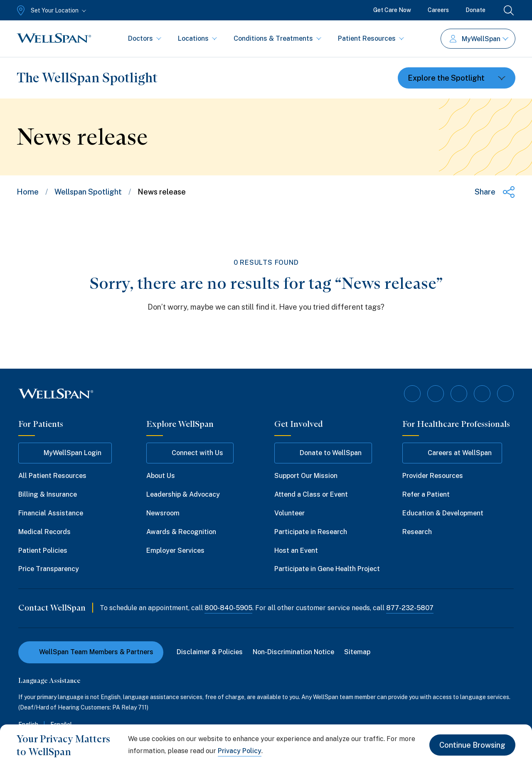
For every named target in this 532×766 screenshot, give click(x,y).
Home (28, 192)
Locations (197, 38)
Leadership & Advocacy (183, 494)
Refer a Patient (426, 494)
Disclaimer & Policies (210, 652)
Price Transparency (49, 569)
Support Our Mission (306, 476)
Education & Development (443, 513)
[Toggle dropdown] (457, 78)
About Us (161, 476)
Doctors (145, 38)
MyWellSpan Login (65, 453)
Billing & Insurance (48, 494)
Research (417, 532)
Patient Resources (371, 38)
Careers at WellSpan (452, 453)
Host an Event (296, 550)
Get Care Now (392, 10)
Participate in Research (311, 532)
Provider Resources (433, 476)
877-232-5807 (410, 608)
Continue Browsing (472, 745)
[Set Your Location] (50, 10)
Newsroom (163, 513)
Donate (475, 10)
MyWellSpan (479, 39)
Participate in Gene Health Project (327, 569)
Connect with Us (190, 453)
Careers (438, 10)
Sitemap (357, 652)
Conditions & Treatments (277, 38)
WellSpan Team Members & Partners (91, 652)
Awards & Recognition (181, 532)
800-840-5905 (228, 608)
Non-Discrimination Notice (293, 652)
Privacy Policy (240, 751)
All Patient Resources (52, 476)
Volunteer (289, 513)
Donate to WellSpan (323, 453)
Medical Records (44, 532)
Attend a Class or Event (311, 494)
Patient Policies (43, 550)
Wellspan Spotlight (88, 192)
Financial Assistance (51, 513)
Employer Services (175, 550)
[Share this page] (495, 192)
